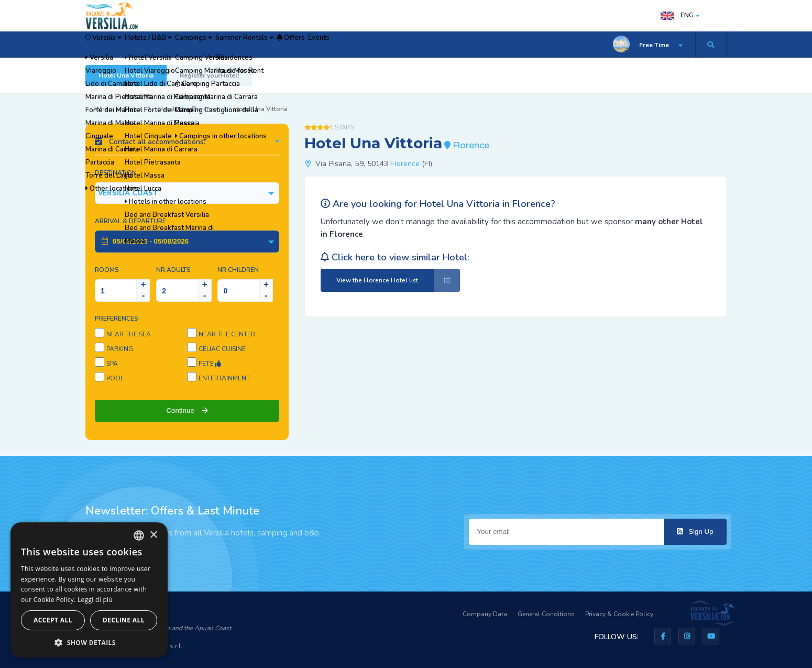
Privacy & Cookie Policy (619, 614)
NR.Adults (173, 270)
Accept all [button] (53, 620)
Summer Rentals (314, 45)
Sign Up (695, 532)
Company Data (485, 614)
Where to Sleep (118, 109)
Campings (244, 45)
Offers (378, 45)
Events (421, 45)
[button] (89, 642)
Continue (187, 410)
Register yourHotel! (209, 75)
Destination (116, 173)
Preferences (117, 319)
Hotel (167, 109)
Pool (115, 378)
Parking (120, 349)
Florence (205, 109)
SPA (112, 364)
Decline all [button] (124, 620)
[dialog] (89, 590)
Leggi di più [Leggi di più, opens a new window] (95, 600)
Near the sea (129, 334)
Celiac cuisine (222, 349)
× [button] (153, 535)
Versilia (114, 45)
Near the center (227, 334)
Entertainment (224, 378)
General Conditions (546, 614)
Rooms (107, 270)
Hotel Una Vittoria (126, 75)
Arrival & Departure (130, 221)
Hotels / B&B (179, 45)
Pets (210, 364)
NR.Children (238, 270)
